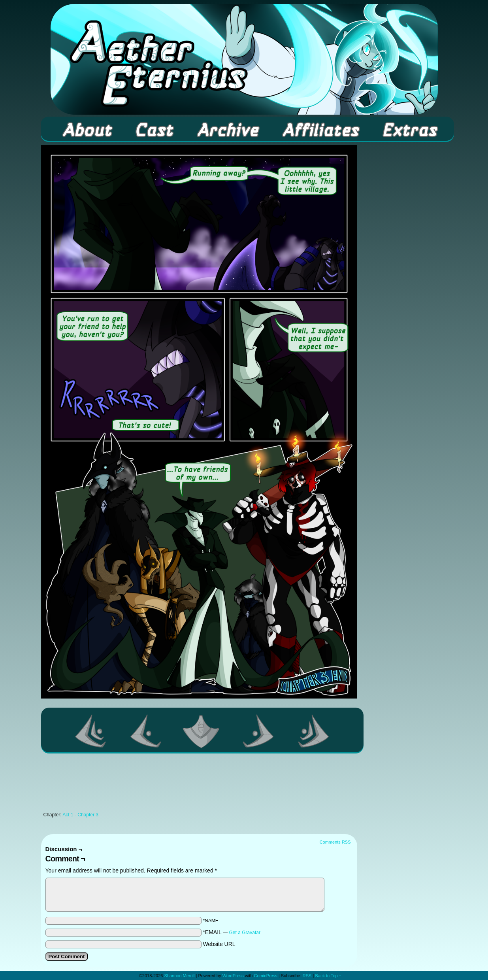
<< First (91, 731)
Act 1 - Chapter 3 (80, 815)
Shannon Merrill (179, 976)
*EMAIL (232, 932)
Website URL (219, 944)
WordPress (233, 976)
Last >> (314, 731)
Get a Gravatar (245, 933)
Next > (258, 731)
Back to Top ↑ (328, 976)
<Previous (146, 731)
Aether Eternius (244, 59)
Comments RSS (335, 842)
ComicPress (266, 976)
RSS (307, 976)
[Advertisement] (199, 785)
